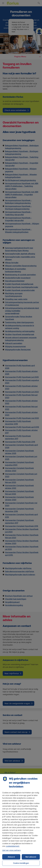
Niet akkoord (31, 857)
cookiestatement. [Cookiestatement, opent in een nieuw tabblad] (13, 848)
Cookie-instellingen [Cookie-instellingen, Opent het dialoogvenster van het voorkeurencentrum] (21, 863)
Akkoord (11, 857)
